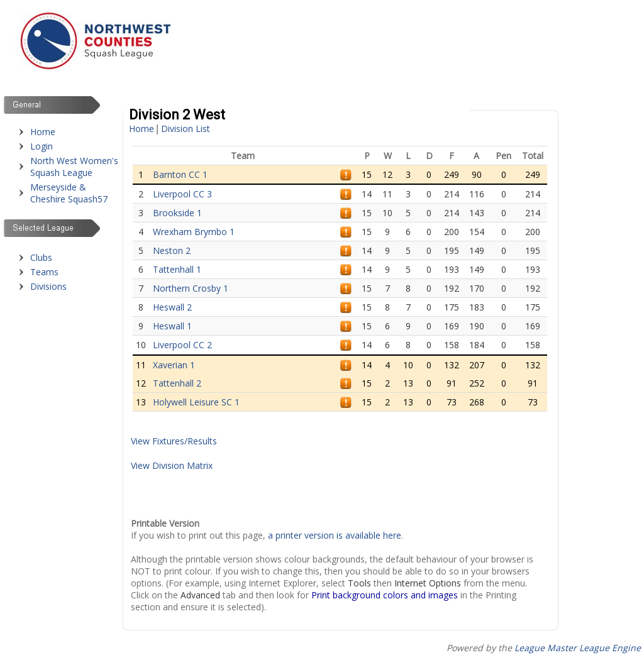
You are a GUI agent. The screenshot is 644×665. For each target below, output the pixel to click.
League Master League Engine (578, 648)
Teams (44, 272)
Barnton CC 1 (180, 174)
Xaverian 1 (174, 365)
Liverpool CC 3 (182, 194)
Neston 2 (172, 250)
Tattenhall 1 (177, 269)
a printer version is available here (335, 535)
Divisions (48, 286)
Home (43, 132)
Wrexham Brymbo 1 (194, 232)
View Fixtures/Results (174, 441)
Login (42, 146)
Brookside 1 (177, 213)
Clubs (41, 257)
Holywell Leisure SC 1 (196, 402)
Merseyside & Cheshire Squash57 (69, 193)
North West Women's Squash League (74, 167)
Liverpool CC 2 (182, 345)
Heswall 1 (172, 326)
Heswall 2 (172, 307)
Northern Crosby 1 (191, 288)
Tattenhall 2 (177, 383)
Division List (186, 129)
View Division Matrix (172, 465)
